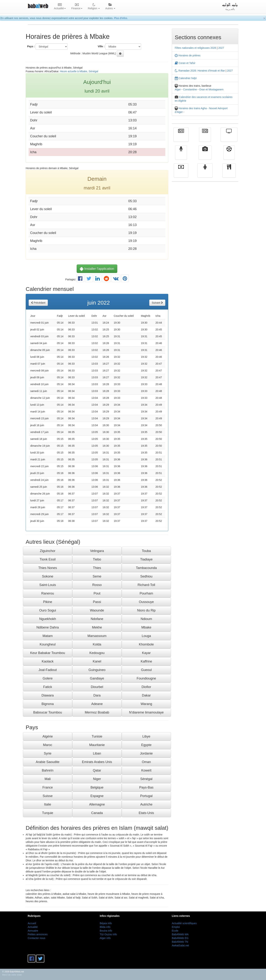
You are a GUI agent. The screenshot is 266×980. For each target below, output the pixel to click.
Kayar (146, 653)
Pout (97, 593)
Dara (97, 695)
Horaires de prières (188, 55)
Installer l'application (97, 269)
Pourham (146, 593)
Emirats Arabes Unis (97, 762)
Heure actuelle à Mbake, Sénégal (79, 71)
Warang (146, 704)
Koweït (146, 770)
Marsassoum (97, 636)
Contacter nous (36, 938)
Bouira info (106, 931)
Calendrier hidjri (186, 78)
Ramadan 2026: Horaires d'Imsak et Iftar (200, 71)
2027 (221, 48)
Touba (146, 551)
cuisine (229, 173)
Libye (146, 736)
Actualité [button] (60, 7)
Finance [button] (77, 7)
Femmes (205, 173)
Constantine (190, 89)
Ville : (101, 46)
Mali (48, 779)
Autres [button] (110, 7)
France (48, 787)
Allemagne (97, 804)
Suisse (48, 796)
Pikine (48, 602)
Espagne (97, 796)
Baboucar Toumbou (48, 712)
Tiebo (97, 559)
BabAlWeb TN (180, 942)
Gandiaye (97, 678)
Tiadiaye (146, 559)
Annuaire (33, 931)
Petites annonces (38, 934)
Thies (97, 568)
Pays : (31, 46)
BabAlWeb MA (180, 934)
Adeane (97, 704)
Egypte (146, 745)
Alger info (105, 938)
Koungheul (48, 644)
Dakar (146, 695)
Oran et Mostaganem (211, 89)
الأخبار (205, 137)
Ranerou (48, 593)
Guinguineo (97, 670)
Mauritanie (97, 745)
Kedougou (97, 653)
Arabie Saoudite (48, 762)
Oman (146, 762)
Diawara (48, 695)
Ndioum (146, 619)
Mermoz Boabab (97, 712)
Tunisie (97, 736)
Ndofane (97, 619)
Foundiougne (146, 678)
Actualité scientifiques (184, 923)
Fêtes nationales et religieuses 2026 (195, 48)
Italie (48, 804)
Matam (48, 636)
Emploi (176, 927)
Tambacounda (146, 568)
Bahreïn (48, 770)
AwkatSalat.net (180, 945)
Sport (229, 155)
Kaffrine (146, 661)
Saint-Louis (48, 585)
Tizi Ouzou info (108, 934)
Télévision (229, 137)
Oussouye (146, 602)
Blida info (105, 927)
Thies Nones (48, 568)
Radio (181, 155)
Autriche (146, 804)
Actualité (181, 137)
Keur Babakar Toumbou (48, 653)
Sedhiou (146, 576)
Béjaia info (106, 923)
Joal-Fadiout (48, 670)
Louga (146, 636)
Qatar (97, 770)
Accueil (32, 923)
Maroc (48, 745)
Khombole (146, 644)
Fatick (48, 687)
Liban (97, 753)
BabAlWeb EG (180, 938)
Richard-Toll (146, 585)
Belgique (97, 787)
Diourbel (97, 687)
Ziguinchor (48, 551)
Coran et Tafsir (185, 63)
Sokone (48, 576)
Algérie (48, 736)
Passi (97, 602)
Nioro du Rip (146, 610)
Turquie (47, 813)
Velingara (97, 551)
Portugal (146, 796)
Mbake (146, 627)
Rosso (97, 585)
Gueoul (146, 670)
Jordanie (146, 753)
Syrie (48, 753)
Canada (97, 813)
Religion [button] (94, 7)
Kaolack (48, 661)
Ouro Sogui (48, 610)
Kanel (97, 661)
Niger (97, 779)
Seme (97, 576)
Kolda (97, 644)
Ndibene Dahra (48, 627)
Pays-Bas (146, 787)
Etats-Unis (146, 813)
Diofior (146, 687)
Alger (178, 89)
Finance (181, 173)
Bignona (48, 704)
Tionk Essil (47, 559)
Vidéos (205, 155)
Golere (48, 678)
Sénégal (146, 779)
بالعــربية (230, 7)
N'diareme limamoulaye (146, 712)
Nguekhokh (48, 619)
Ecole (175, 931)
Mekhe (97, 627)
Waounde (97, 610)
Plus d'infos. (121, 18)
